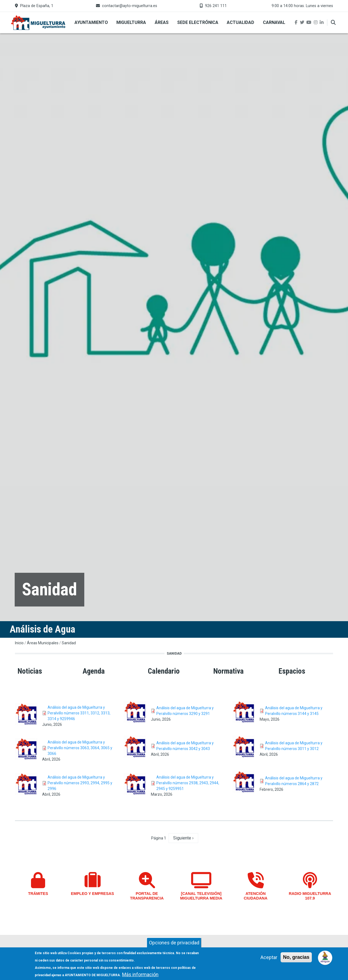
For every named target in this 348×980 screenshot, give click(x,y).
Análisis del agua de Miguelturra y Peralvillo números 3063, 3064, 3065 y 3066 (80, 748)
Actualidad (240, 22)
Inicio (19, 643)
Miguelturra (131, 22)
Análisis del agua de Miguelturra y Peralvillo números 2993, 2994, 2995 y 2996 (80, 783)
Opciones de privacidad (174, 943)
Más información (140, 974)
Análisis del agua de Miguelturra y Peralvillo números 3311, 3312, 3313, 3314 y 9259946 (79, 713)
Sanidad (69, 643)
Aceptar (269, 957)
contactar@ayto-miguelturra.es (130, 6)
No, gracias (296, 957)
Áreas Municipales (43, 643)
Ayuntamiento (91, 22)
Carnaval (274, 22)
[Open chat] (325, 957)
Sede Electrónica (198, 22)
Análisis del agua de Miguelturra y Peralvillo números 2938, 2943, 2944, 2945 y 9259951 (188, 783)
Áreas (162, 22)
